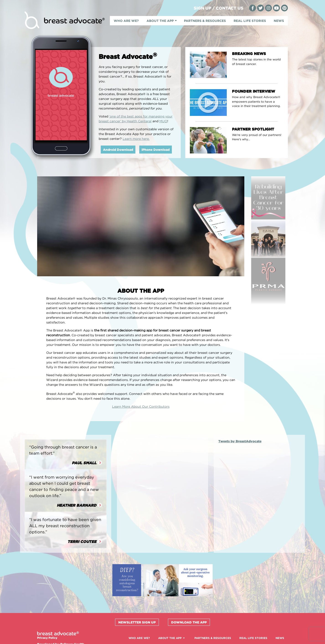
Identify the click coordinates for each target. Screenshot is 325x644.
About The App (160, 21)
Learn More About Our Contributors (141, 406)
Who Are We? (126, 21)
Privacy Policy (47, 638)
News (279, 21)
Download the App (189, 622)
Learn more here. (136, 139)
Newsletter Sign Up (137, 622)
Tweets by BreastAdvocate (240, 441)
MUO (163, 121)
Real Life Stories (250, 21)
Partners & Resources (205, 21)
